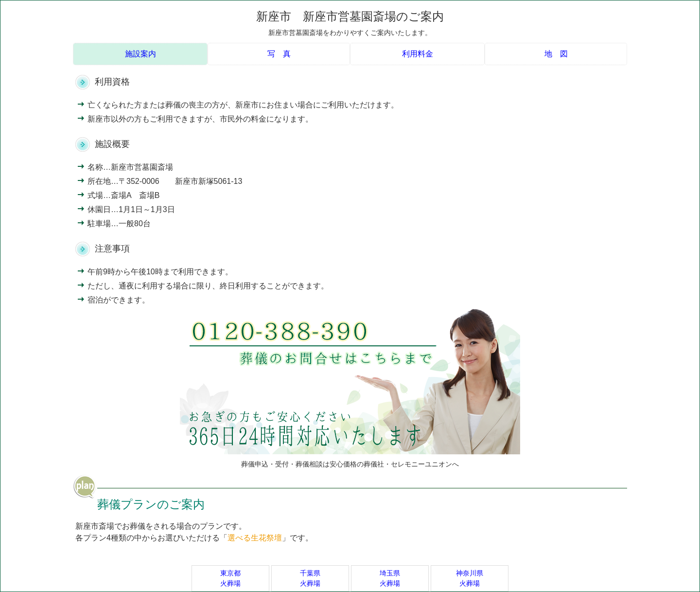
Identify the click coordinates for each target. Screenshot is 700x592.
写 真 (279, 54)
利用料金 (418, 54)
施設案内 (140, 54)
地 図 (556, 54)
